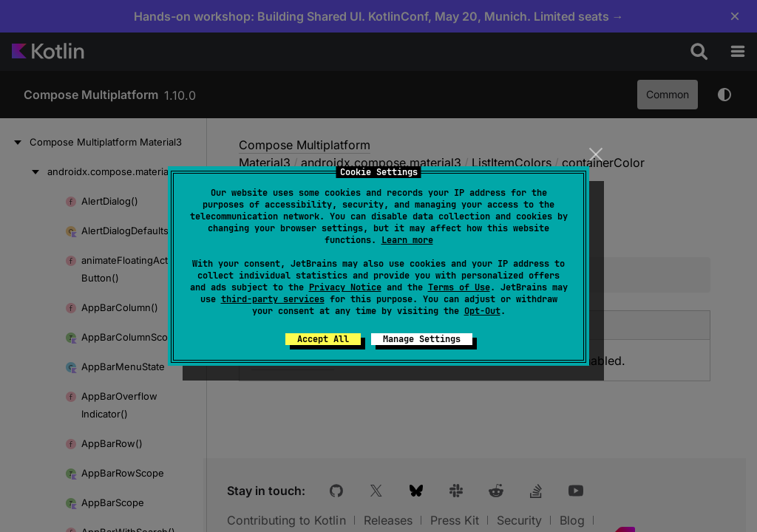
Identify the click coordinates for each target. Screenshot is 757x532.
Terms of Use (459, 287)
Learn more (407, 240)
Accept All (323, 339)
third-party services (273, 299)
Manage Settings (422, 339)
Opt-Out (482, 311)
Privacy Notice (345, 287)
